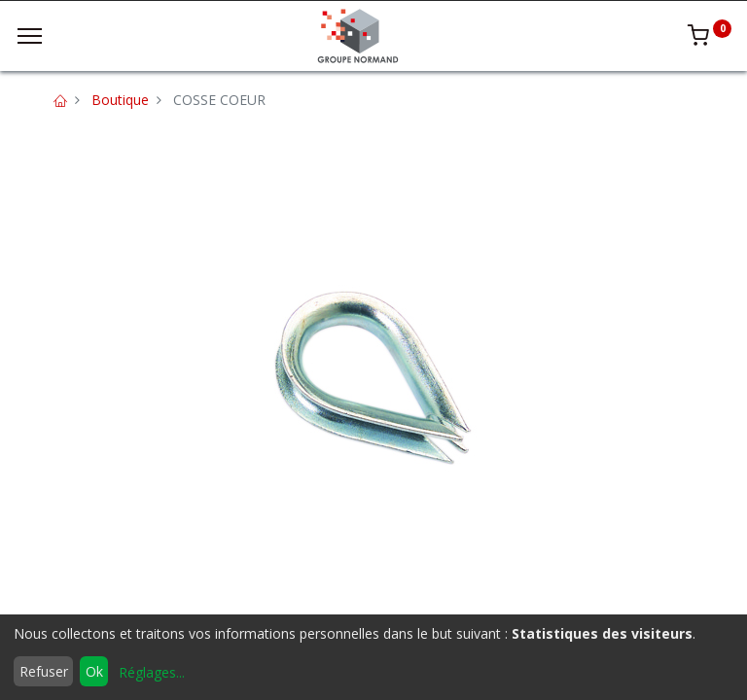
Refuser (44, 671)
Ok (94, 671)
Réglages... (152, 672)
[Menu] (30, 36)
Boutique (120, 100)
